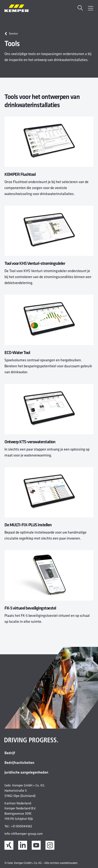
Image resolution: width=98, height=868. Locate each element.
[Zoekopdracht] (80, 8)
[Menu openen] (91, 8)
